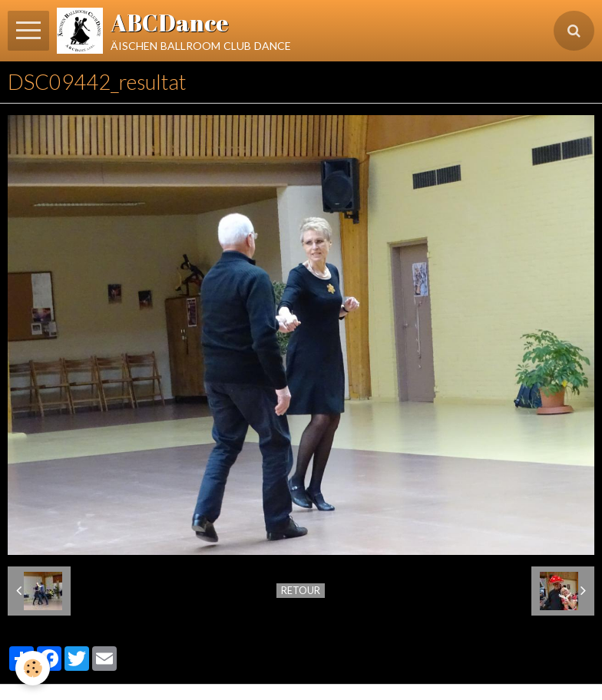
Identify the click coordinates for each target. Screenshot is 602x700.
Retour (301, 590)
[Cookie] (33, 668)
